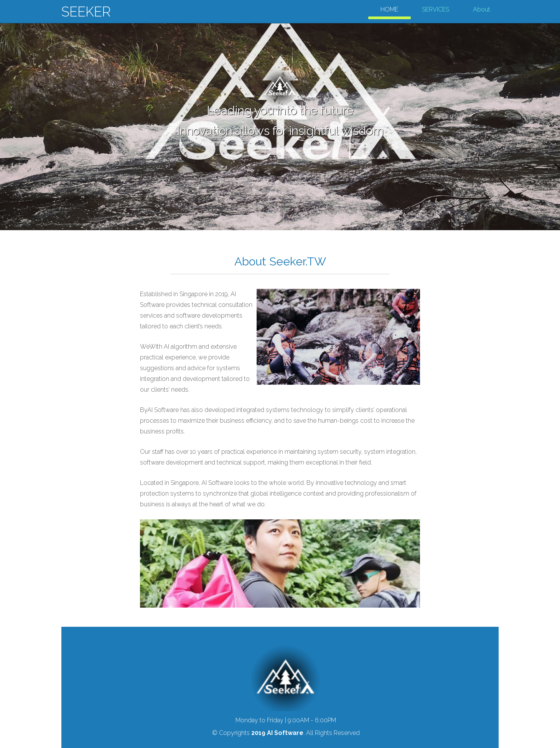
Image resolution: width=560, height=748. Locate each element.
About (482, 9)
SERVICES (436, 9)
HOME (389, 9)
